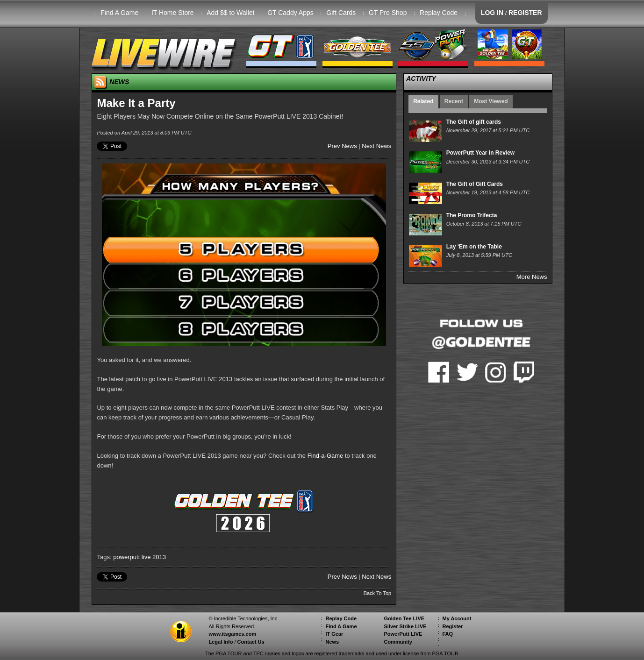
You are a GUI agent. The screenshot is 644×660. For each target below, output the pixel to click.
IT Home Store (173, 13)
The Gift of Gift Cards (475, 184)
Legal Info (221, 642)
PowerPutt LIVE (403, 634)
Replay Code (439, 13)
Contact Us (251, 642)
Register (452, 626)
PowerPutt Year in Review (481, 153)
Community (398, 642)
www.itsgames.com (232, 634)
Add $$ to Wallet (230, 13)
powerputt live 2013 (140, 557)
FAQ (447, 634)
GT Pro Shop (388, 13)
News (332, 642)
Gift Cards (341, 13)
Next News (376, 146)
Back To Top (378, 593)
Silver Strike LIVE (405, 626)
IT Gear (334, 634)
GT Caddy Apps (290, 13)
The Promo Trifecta (472, 215)
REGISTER (525, 13)
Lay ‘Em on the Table (474, 247)
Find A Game (119, 13)
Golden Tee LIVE (404, 618)
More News (532, 277)
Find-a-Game (326, 456)
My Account (457, 618)
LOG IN (492, 13)
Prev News (342, 146)
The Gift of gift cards (474, 122)
